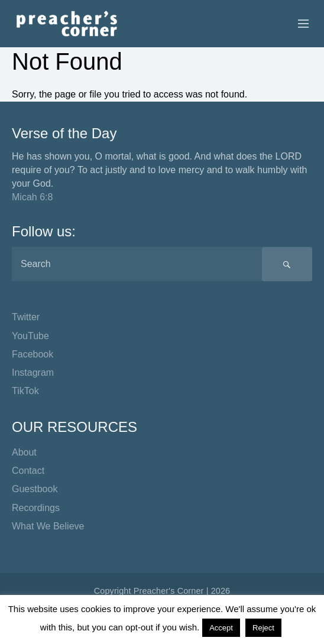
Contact (28, 471)
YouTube (30, 336)
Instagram (33, 373)
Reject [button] (263, 628)
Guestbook (35, 489)
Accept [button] (221, 628)
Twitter (26, 317)
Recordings (36, 508)
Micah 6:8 (32, 197)
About (24, 452)
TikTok (25, 391)
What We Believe (48, 526)
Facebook (33, 354)
